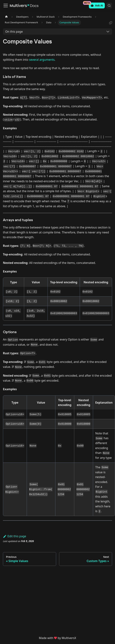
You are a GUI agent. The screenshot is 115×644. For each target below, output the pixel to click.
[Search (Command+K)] (109, 6)
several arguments (42, 60)
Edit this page (15, 536)
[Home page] (6, 17)
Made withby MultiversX (58, 638)
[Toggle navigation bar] (6, 6)
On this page (14, 32)
